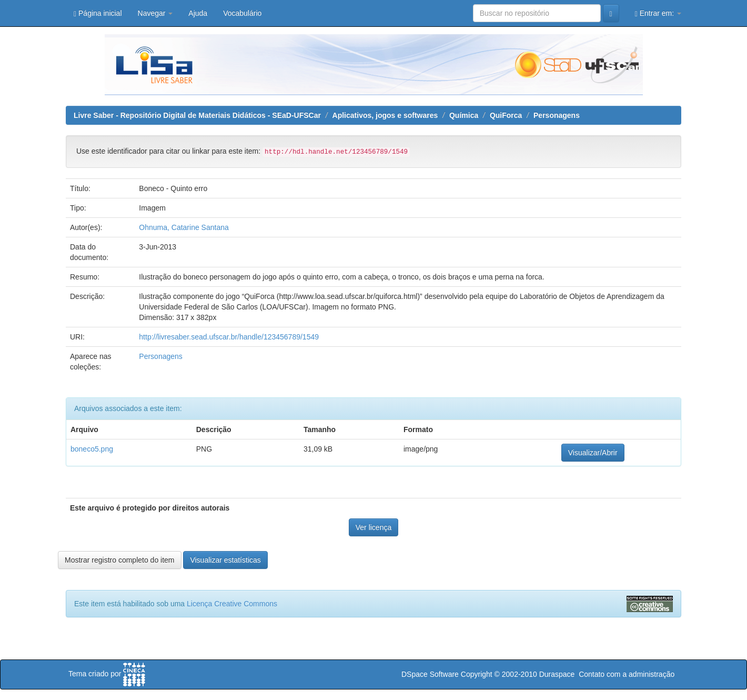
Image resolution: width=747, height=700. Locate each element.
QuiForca (506, 115)
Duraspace (557, 674)
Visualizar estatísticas (225, 560)
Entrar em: (658, 13)
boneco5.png (92, 449)
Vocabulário (242, 13)
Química (464, 115)
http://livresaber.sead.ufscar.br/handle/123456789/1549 (229, 337)
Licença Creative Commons (232, 604)
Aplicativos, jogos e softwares (385, 115)
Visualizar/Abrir (593, 453)
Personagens (557, 115)
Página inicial (98, 13)
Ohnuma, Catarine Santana (184, 227)
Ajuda (198, 13)
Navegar (155, 13)
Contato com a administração (627, 674)
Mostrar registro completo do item (120, 560)
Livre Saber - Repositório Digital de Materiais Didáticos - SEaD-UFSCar (197, 115)
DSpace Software (430, 674)
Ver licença (373, 527)
